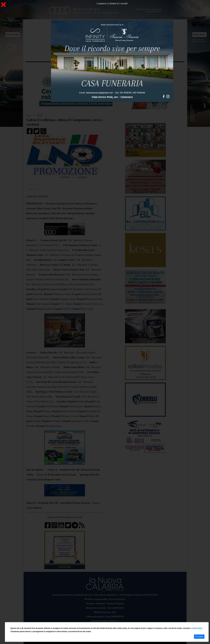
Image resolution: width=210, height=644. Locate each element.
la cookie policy (196, 628)
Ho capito (199, 637)
